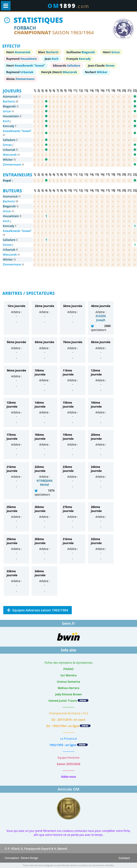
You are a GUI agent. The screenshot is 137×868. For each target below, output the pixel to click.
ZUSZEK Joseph (101, 318)
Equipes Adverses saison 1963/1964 (40, 610)
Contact (124, 858)
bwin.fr (69, 623)
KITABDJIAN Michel (44, 483)
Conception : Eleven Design (21, 858)
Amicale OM (69, 789)
